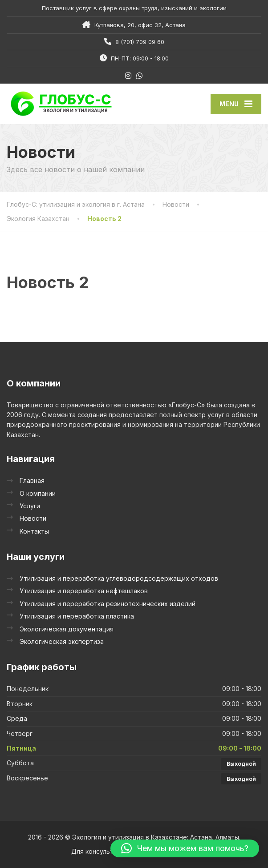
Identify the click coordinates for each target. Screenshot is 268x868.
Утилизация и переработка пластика (77, 616)
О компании (38, 493)
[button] (185, 848)
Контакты (34, 531)
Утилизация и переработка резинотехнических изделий (108, 604)
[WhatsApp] (140, 76)
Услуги (30, 506)
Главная (32, 480)
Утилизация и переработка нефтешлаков (84, 591)
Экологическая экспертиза (62, 641)
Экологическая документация (67, 629)
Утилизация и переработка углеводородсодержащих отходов (119, 578)
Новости (33, 518)
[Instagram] (128, 76)
